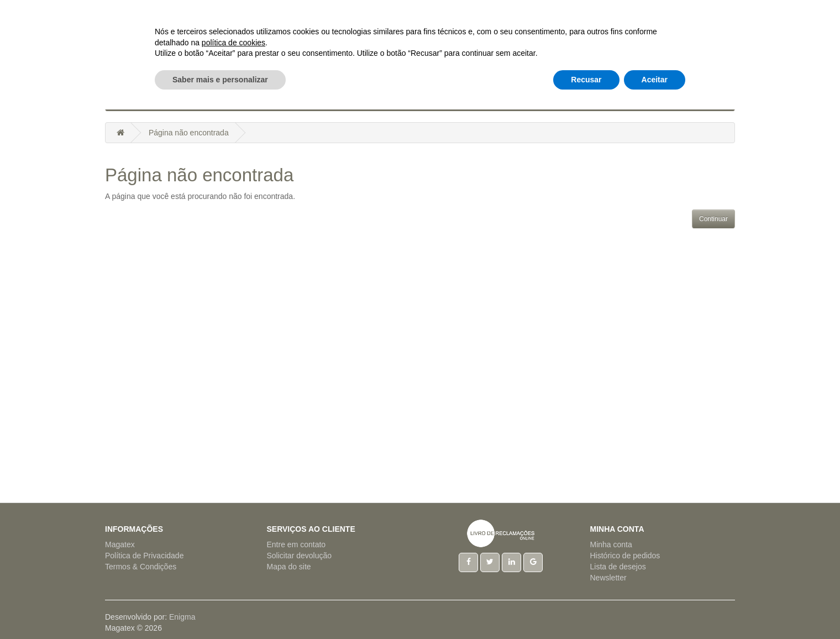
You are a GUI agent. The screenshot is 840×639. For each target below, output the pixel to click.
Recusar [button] (586, 609)
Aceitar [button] (655, 609)
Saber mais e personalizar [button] (220, 609)
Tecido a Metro (579, 99)
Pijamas (465, 99)
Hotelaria (380, 99)
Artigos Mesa (318, 99)
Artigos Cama (248, 99)
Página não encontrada (189, 133)
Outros (640, 99)
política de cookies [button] (233, 572)
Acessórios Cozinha (163, 99)
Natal (425, 99)
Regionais (514, 99)
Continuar (713, 219)
